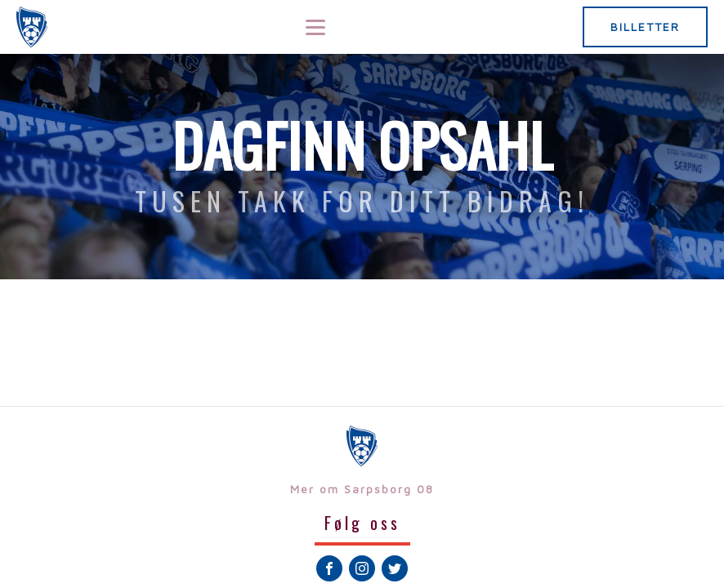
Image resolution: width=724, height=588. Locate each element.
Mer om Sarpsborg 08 (362, 489)
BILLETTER (645, 27)
